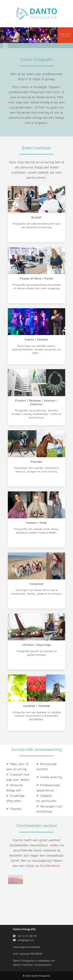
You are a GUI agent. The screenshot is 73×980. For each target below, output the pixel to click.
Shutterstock (50, 866)
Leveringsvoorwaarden (27, 947)
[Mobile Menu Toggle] (5, 46)
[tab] (23, 39)
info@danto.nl (26, 940)
